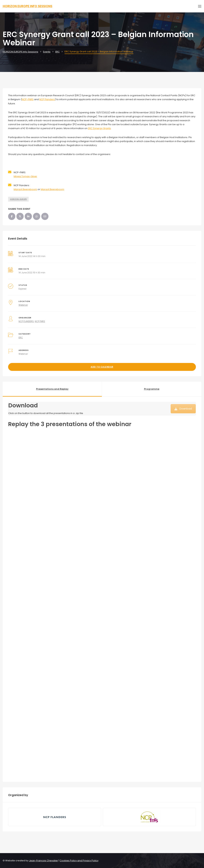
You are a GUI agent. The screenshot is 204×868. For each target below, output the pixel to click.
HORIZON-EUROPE (18, 199)
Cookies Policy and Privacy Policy (79, 861)
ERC (21, 338)
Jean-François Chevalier (44, 861)
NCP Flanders (47, 99)
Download (183, 409)
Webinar (23, 305)
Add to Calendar (102, 367)
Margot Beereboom (25, 189)
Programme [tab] (152, 389)
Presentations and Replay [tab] (52, 389)
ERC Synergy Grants (99, 128)
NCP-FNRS (28, 99)
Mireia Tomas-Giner (25, 176)
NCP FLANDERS (26, 321)
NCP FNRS (40, 321)
